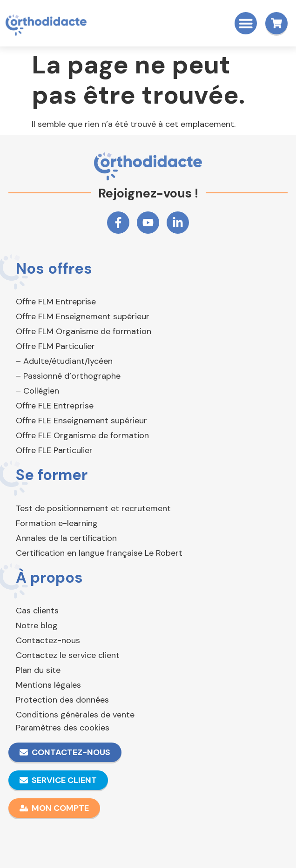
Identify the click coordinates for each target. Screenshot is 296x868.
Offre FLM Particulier (55, 346)
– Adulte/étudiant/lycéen (64, 361)
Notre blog (37, 625)
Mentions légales (48, 685)
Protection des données (62, 700)
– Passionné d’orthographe (68, 376)
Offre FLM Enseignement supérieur (83, 316)
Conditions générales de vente (75, 715)
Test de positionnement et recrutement (93, 508)
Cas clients (37, 611)
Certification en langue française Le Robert (99, 553)
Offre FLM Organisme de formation (84, 331)
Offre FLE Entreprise (55, 406)
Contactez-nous (48, 640)
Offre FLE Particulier (54, 450)
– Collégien (37, 391)
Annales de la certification (66, 538)
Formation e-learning (57, 523)
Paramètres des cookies (63, 728)
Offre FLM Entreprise (56, 302)
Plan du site (38, 670)
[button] (246, 23)
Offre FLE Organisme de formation (82, 435)
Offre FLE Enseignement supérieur (81, 421)
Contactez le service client (68, 655)
